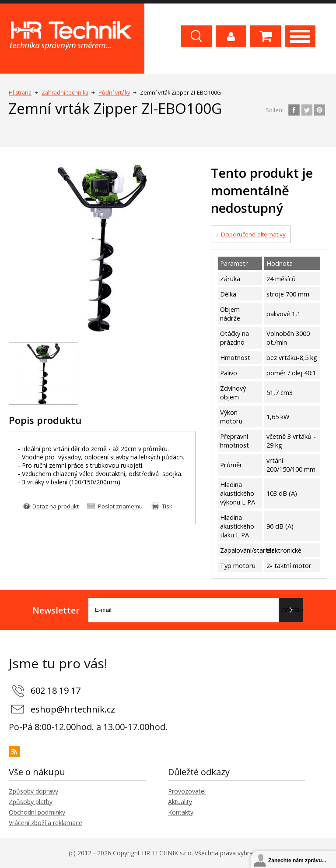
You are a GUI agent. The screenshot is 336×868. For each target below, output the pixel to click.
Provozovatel (187, 791)
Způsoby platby (31, 802)
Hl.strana (20, 93)
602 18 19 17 (56, 690)
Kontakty (181, 812)
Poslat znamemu (120, 506)
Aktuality (180, 802)
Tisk (167, 506)
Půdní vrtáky (114, 93)
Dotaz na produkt (56, 506)
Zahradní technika (65, 93)
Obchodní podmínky (37, 812)
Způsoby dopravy (33, 791)
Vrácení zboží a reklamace (45, 823)
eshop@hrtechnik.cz (73, 709)
